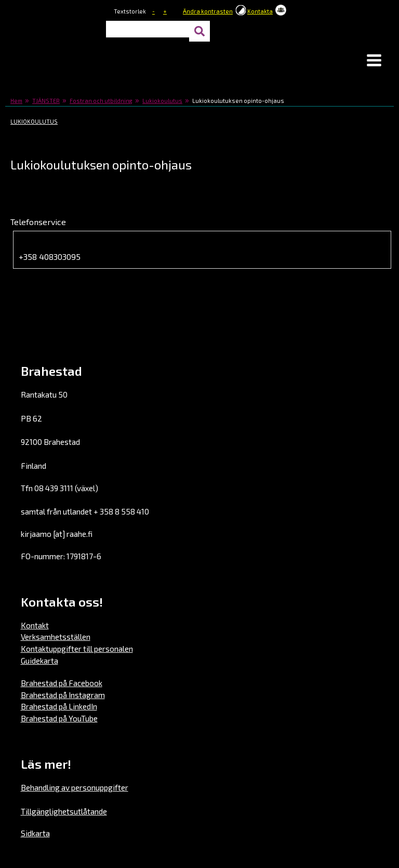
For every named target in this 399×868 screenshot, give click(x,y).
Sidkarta (35, 833)
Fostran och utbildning (101, 101)
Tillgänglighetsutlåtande (64, 811)
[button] (374, 61)
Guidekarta (39, 661)
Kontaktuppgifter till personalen (77, 649)
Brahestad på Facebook (62, 683)
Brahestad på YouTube (59, 718)
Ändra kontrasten (208, 11)
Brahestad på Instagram (63, 695)
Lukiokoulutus (162, 101)
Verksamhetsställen (56, 637)
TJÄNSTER (46, 101)
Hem (16, 101)
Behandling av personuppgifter (75, 787)
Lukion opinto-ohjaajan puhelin (83, 243)
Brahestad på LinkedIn (59, 706)
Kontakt (35, 625)
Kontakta (260, 11)
